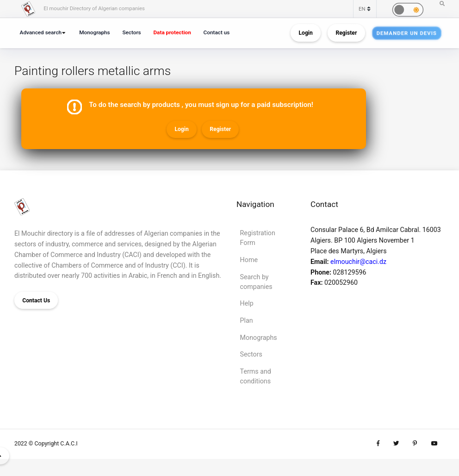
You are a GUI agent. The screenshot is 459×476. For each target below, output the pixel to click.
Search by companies (256, 282)
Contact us (217, 32)
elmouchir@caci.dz (358, 262)
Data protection (172, 32)
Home (249, 260)
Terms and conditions (256, 376)
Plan (247, 320)
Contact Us (36, 301)
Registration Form (258, 238)
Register (346, 33)
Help (247, 303)
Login (305, 33)
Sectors (131, 32)
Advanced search (41, 32)
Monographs (94, 32)
